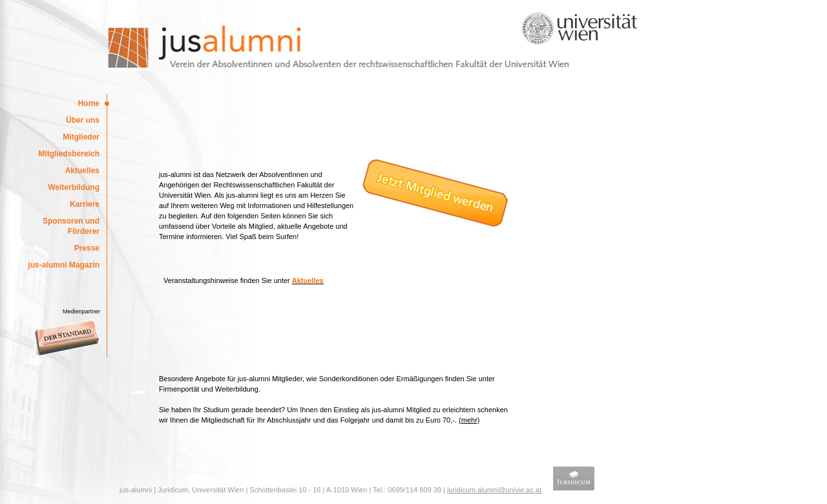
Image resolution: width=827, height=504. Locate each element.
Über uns (83, 120)
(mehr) (469, 420)
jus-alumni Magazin (64, 265)
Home (89, 103)
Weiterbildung (74, 187)
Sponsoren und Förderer (71, 226)
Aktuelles (82, 171)
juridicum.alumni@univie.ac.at (494, 490)
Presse (87, 248)
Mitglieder (81, 137)
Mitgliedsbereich (69, 154)
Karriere (85, 204)
